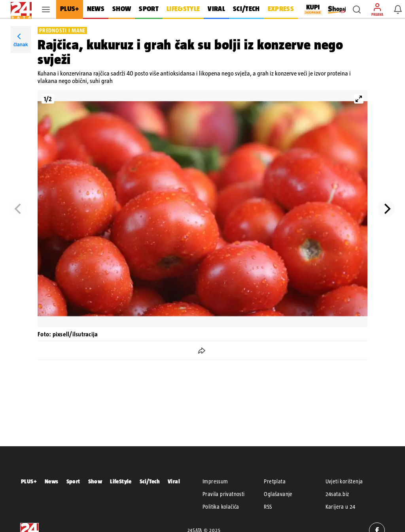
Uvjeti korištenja (344, 481)
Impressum (215, 481)
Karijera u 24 (341, 507)
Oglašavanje (278, 494)
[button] (357, 9)
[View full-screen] (359, 99)
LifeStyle (121, 481)
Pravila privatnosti (224, 494)
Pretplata (275, 481)
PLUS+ (29, 481)
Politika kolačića (221, 507)
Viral (174, 481)
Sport (73, 481)
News (52, 481)
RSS (268, 507)
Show (95, 481)
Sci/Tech (150, 481)
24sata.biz (337, 494)
